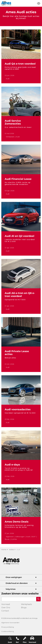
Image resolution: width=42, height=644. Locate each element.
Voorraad (6, 604)
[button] (38, 599)
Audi (8, 79)
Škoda (7, 539)
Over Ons (6, 608)
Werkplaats (10, 137)
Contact (5, 611)
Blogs (24, 608)
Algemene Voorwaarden (10, 623)
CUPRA (14, 539)
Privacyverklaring (8, 627)
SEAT (33, 537)
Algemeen (10, 537)
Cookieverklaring (8, 631)
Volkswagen (20, 537)
